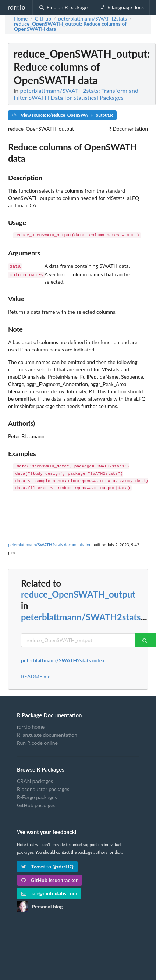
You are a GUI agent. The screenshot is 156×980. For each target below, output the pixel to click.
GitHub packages (36, 804)
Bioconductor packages (43, 788)
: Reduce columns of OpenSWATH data (70, 26)
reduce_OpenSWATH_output (78, 593)
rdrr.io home (31, 726)
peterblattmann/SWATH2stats (81, 616)
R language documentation (47, 734)
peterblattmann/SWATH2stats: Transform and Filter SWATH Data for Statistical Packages (76, 94)
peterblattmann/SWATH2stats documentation (50, 544)
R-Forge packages (37, 796)
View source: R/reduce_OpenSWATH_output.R (62, 115)
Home (21, 19)
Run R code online (37, 742)
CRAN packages (35, 780)
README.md (36, 676)
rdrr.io (16, 7)
